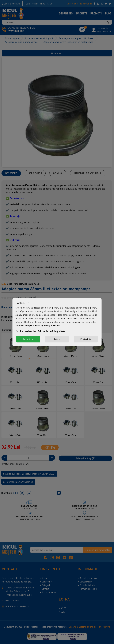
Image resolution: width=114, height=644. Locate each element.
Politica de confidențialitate (51, 331)
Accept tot (28, 339)
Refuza (57, 339)
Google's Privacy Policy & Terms (42, 325)
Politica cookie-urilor (26, 331)
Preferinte (86, 339)
